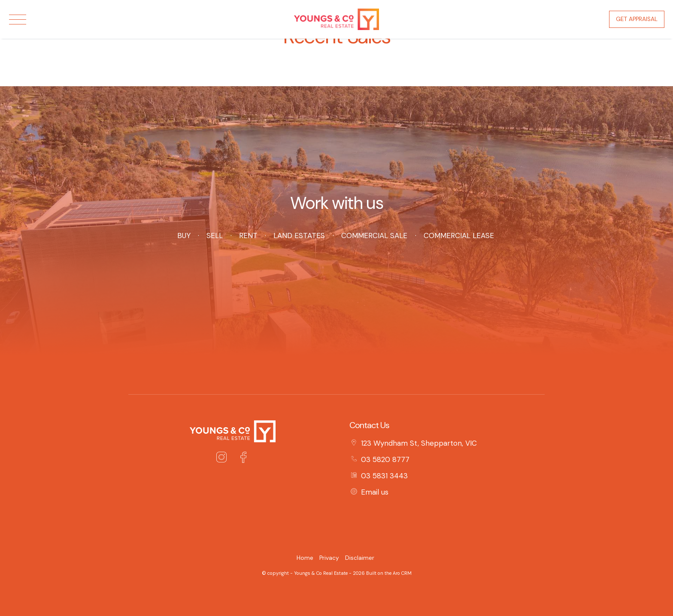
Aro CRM (402, 573)
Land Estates (299, 236)
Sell (215, 236)
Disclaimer (360, 558)
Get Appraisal (637, 19)
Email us (375, 492)
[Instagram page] (224, 459)
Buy (184, 236)
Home (305, 558)
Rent (248, 236)
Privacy (329, 558)
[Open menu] (18, 20)
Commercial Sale (374, 236)
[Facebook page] (243, 459)
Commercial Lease (459, 236)
